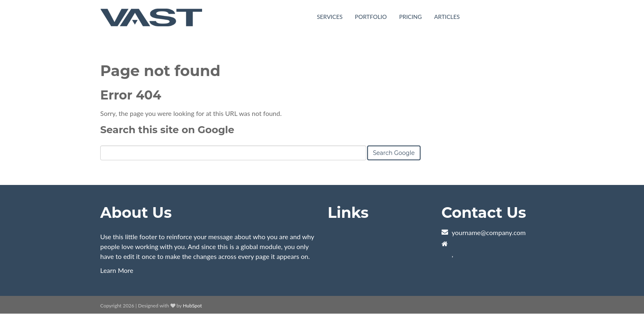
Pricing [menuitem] (411, 17)
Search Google (394, 153)
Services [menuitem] (330, 17)
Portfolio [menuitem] (371, 17)
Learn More (117, 270)
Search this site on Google (167, 130)
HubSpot (192, 306)
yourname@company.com (489, 232)
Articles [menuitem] (447, 17)
